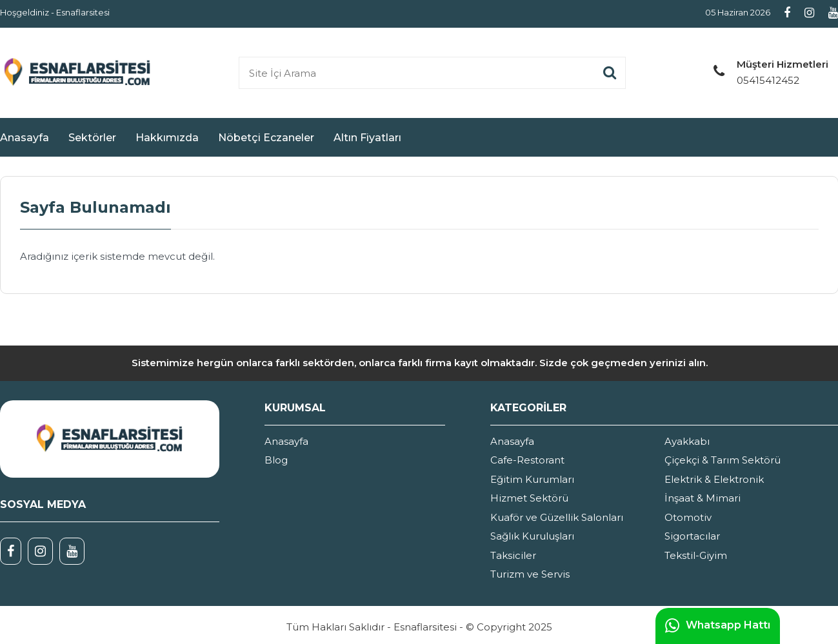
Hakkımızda (167, 138)
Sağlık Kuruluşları (532, 536)
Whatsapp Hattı (718, 626)
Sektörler (92, 138)
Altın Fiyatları (367, 138)
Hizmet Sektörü (529, 498)
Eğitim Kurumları (532, 479)
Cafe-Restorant (527, 460)
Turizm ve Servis (530, 574)
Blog (276, 460)
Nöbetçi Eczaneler (266, 138)
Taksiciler (513, 555)
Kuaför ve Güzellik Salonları (557, 517)
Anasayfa (25, 138)
